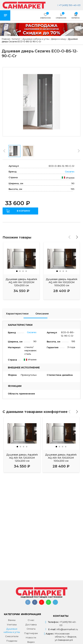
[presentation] (4, 151)
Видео (31, 642)
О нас (31, 620)
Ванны (12, 620)
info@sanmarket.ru (67, 629)
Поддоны (12, 641)
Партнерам (31, 633)
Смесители (12, 636)
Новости (31, 637)
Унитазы (12, 624)
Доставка (31, 624)
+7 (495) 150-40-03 (69, 5)
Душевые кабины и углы (12, 630)
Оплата (31, 629)
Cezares (70, 172)
